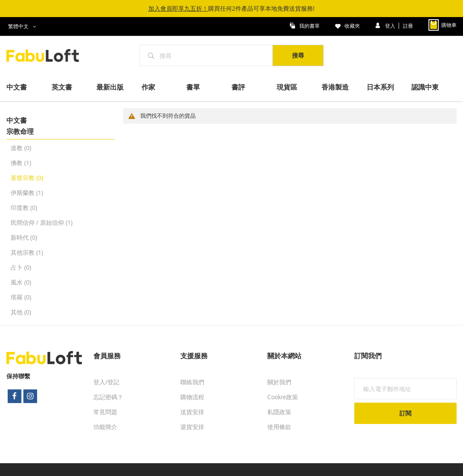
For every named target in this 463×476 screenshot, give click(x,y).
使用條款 (279, 427)
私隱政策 (279, 412)
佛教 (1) (21, 163)
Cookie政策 (283, 397)
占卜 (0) (21, 267)
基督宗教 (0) (27, 178)
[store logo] (47, 55)
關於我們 (279, 382)
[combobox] (206, 55)
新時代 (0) (24, 237)
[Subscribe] (405, 413)
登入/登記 (106, 382)
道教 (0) (21, 148)
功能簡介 (105, 427)
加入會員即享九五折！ (178, 8)
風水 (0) (21, 282)
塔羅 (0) (21, 297)
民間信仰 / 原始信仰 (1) (42, 222)
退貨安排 (192, 427)
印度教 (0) (24, 208)
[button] (24, 26)
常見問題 (105, 412)
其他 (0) (21, 312)
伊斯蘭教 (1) (27, 193)
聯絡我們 (192, 382)
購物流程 (192, 397)
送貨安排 (192, 412)
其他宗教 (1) (27, 252)
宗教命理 (20, 131)
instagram (31, 396)
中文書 (17, 120)
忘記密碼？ (108, 397)
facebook (14, 396)
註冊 (408, 25)
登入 (391, 25)
